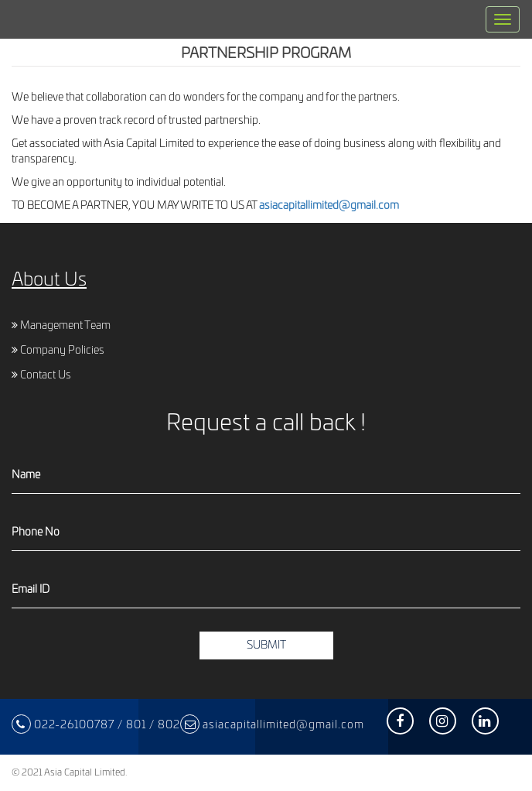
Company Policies (58, 351)
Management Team (61, 326)
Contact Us (41, 375)
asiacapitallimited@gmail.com (329, 206)
